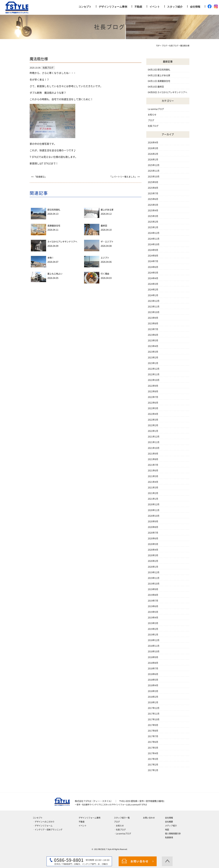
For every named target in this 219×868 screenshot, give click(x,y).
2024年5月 (153, 273)
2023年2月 (153, 358)
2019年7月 (153, 601)
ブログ (151, 120)
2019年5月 (153, 612)
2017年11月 (154, 714)
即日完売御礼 (54, 210)
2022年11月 (154, 374)
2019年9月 (153, 589)
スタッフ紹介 (175, 7)
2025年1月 (153, 227)
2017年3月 (153, 759)
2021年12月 (154, 437)
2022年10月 (154, 380)
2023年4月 (153, 346)
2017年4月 (153, 753)
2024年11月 (154, 239)
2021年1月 (153, 499)
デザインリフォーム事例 (113, 7)
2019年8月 (153, 595)
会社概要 (169, 822)
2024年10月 (154, 244)
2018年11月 (154, 646)
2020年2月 (153, 561)
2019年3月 (153, 623)
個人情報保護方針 (173, 834)
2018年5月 (153, 680)
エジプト (105, 258)
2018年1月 (153, 702)
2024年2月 (153, 290)
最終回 (104, 226)
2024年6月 (153, 267)
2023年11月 (154, 307)
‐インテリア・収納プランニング (48, 830)
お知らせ (152, 115)
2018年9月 (153, 657)
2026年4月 (153, 142)
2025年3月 (153, 216)
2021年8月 (153, 459)
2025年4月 (153, 210)
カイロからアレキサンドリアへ (62, 242)
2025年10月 (154, 177)
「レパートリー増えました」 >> (125, 177)
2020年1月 (153, 567)
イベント (155, 7)
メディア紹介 (171, 826)
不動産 (138, 7)
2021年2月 (153, 493)
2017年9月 (153, 725)
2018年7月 (153, 668)
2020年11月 (154, 510)
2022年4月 (153, 414)
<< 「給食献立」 (39, 177)
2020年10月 (154, 516)
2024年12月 (154, 233)
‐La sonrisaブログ (123, 834)
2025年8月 (153, 188)
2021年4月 (153, 482)
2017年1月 (153, 770)
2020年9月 (153, 521)
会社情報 (195, 7)
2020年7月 (153, 533)
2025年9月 (153, 182)
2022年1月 (153, 431)
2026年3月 (153, 148)
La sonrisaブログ (156, 109)
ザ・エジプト (107, 242)
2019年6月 (153, 606)
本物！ (51, 258)
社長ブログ (153, 126)
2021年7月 (153, 465)
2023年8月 (153, 323)
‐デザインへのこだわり (44, 822)
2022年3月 (153, 420)
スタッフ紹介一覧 (122, 818)
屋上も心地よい (55, 274)
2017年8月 (153, 731)
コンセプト (85, 7)
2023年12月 (154, 301)
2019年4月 (153, 618)
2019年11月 (154, 578)
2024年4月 (153, 278)
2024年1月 (153, 295)
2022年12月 (154, 369)
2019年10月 (154, 584)
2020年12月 (154, 504)
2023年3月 (153, 352)
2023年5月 (153, 340)
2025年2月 (153, 222)
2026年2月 (153, 154)
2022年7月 (153, 397)
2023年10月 (154, 312)
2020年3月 (153, 555)
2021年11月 (154, 442)
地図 (167, 830)
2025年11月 (154, 171)
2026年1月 (153, 160)
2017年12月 (154, 708)
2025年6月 (153, 199)
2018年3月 (153, 691)
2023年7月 (153, 329)
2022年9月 (153, 386)
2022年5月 (153, 408)
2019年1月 (153, 635)
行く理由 (105, 274)
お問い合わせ (149, 818)
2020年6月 (153, 538)
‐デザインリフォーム (43, 826)
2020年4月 (153, 550)
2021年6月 (153, 470)
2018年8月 (153, 663)
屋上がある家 (107, 210)
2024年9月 (153, 250)
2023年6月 (153, 335)
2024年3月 (153, 284)
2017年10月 (154, 719)
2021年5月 (153, 476)
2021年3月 (153, 488)
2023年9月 (153, 318)
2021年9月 (153, 454)
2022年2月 (153, 425)
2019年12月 (154, 572)
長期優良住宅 (54, 226)
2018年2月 (153, 697)
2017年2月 (153, 765)
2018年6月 (153, 674)
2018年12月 (154, 640)
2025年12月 (154, 165)
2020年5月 (153, 544)
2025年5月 (153, 205)
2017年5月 (153, 748)
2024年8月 (153, 256)
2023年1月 (153, 363)
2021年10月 (154, 448)
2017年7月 (153, 736)
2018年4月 (153, 685)
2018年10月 (154, 651)
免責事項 (169, 838)
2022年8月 (153, 391)
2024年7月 (153, 261)
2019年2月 (153, 629)
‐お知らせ (119, 826)
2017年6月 (153, 742)
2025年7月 (153, 193)
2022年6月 (153, 403)
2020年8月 (153, 527)
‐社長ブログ (120, 830)
